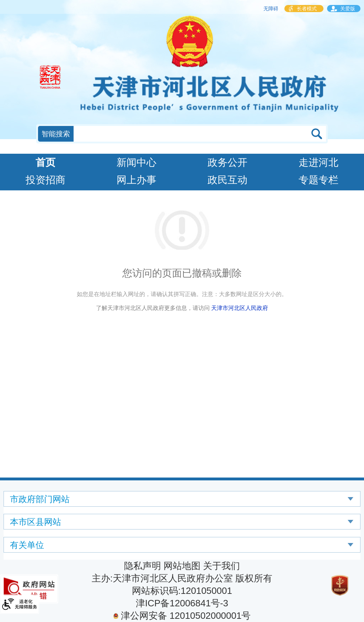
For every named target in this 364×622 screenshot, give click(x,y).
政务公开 (227, 162)
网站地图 (182, 566)
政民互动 (227, 180)
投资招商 (45, 180)
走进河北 (318, 162)
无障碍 (271, 9)
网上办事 (136, 180)
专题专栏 (318, 180)
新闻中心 (136, 162)
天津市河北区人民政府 (240, 308)
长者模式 (307, 9)
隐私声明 (143, 566)
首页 (45, 162)
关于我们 (221, 566)
